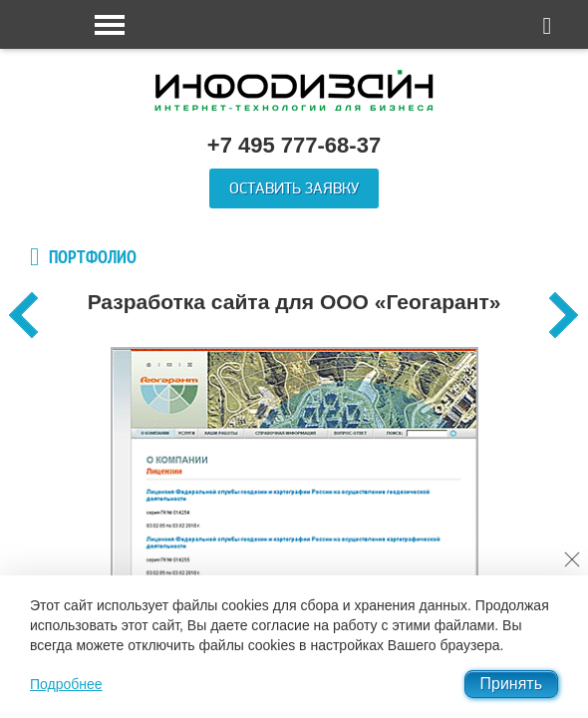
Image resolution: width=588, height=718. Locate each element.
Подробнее (66, 684)
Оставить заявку (294, 188)
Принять (512, 684)
